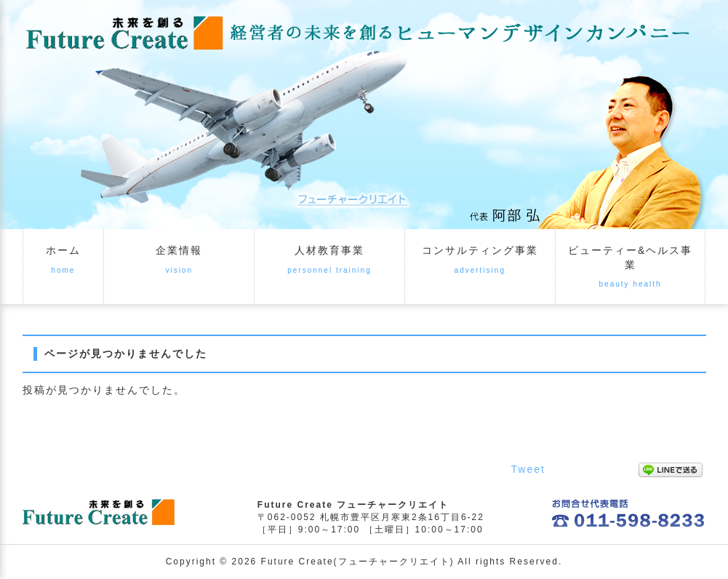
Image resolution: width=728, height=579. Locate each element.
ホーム (63, 250)
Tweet (528, 469)
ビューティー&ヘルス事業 (630, 257)
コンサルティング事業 (480, 250)
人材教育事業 (329, 250)
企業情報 (179, 250)
